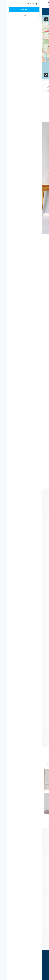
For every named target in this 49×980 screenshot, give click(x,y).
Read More (32, 299)
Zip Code (33, 184)
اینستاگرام (21, 955)
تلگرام (31, 955)
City (35, 174)
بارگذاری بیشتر (24, 109)
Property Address (29, 164)
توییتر (40, 955)
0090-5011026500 (35, 3)
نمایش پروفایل (24, 564)
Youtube (10, 955)
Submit (24, 217)
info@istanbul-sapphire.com (35, 5)
